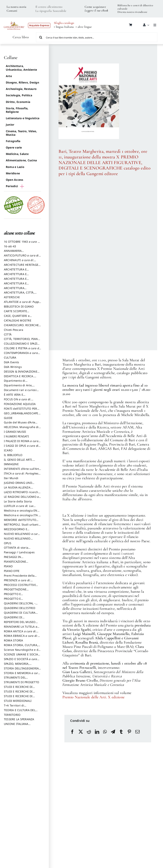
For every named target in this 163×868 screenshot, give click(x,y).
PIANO (8, 566)
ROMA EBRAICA (21, 638)
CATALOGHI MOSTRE (18, 320)
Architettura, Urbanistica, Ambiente (21, 68)
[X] (81, 732)
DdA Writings (13, 367)
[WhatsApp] (105, 732)
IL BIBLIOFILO (13, 455)
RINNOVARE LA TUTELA (21, 628)
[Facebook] (72, 732)
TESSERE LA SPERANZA (19, 719)
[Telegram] (113, 732)
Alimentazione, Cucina (21, 160)
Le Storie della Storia (18, 501)
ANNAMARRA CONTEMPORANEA (16, 253)
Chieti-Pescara (14, 330)
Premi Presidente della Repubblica (19, 577)
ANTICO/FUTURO (22, 257)
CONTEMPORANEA (21, 355)
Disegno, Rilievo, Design (22, 82)
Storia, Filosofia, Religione (17, 110)
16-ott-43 (10, 246)
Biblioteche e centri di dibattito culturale (135, 7)
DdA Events (11, 362)
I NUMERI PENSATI (16, 436)
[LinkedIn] (97, 732)
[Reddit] (89, 732)
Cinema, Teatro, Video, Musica (21, 133)
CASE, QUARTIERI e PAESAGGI (17, 318)
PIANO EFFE (12, 571)
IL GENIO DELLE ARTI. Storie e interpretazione (20, 461)
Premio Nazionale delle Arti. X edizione (94, 697)
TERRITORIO (12, 715)
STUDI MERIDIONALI (18, 701)
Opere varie (14, 147)
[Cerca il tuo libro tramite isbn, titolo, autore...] (97, 37)
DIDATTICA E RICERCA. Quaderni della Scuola (19, 378)
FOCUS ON (22, 401)
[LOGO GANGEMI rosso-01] (14, 20)
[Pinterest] (129, 732)
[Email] (138, 732)
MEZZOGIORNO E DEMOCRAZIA (16, 531)
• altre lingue (84, 27)
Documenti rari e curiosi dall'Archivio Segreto (20, 392)
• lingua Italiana (64, 27)
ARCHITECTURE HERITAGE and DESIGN (21, 267)
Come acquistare (95, 7)
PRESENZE (17, 582)
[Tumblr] (121, 732)
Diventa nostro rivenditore (132, 12)
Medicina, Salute (17, 154)
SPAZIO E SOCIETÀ (21, 661)
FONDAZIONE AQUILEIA (20, 404)
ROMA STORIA (14, 640)
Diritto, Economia (18, 102)
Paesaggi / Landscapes (19, 552)
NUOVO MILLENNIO (22, 536)
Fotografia (13, 141)
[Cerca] (41, 37)
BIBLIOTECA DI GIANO (19, 306)
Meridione (13, 173)
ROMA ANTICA (20, 633)
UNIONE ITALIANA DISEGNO (16, 726)
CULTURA (10, 358)
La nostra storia (17, 7)
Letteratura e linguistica (23, 118)
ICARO (8, 450)
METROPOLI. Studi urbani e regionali (22, 526)
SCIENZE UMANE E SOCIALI (22, 656)
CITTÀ (8, 334)
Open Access (15, 180)
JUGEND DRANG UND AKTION (18, 485)
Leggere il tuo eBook (96, 10)
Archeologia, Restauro (21, 89)
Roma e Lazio (15, 167)
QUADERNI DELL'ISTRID (20, 608)
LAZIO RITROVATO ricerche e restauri (22, 494)
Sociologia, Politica (19, 95)
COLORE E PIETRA (22, 350)
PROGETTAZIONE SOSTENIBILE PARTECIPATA (22, 591)
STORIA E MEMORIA (22, 675)
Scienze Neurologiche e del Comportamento (22, 652)
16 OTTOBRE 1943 (22, 243)
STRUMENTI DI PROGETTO (21, 682)
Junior (10, 125)
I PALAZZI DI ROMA (21, 443)
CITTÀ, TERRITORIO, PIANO (22, 341)
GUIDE (8, 418)
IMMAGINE (11, 464)
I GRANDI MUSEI (15, 432)
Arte (9, 76)
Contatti (12, 11)
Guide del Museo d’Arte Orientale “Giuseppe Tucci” (22, 424)
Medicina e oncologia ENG (22, 512)
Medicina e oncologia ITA (22, 517)
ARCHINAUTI (19, 262)
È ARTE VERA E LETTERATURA (14, 396)
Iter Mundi (11, 478)
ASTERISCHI (12, 297)
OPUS (8, 543)
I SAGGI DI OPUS (21, 447)
